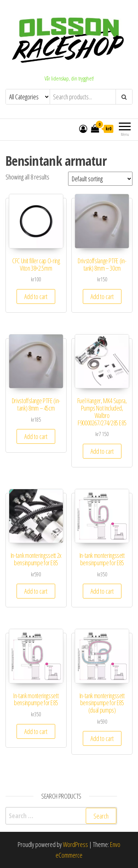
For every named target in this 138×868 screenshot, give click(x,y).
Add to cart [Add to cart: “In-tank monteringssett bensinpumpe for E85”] (102, 591)
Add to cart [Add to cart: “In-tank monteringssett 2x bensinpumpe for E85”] (36, 591)
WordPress (75, 844)
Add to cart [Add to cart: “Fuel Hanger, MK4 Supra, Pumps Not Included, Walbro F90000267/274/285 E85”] (102, 451)
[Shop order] (100, 179)
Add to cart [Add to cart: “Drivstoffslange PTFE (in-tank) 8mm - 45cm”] (36, 436)
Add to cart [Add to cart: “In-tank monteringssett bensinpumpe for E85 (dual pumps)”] (102, 738)
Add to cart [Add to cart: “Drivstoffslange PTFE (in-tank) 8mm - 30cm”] (102, 296)
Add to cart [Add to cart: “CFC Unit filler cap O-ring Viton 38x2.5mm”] (36, 296)
